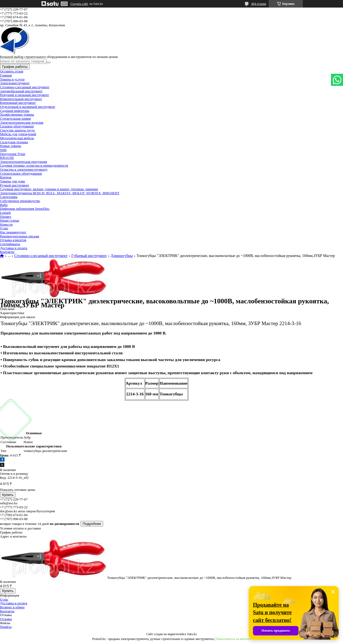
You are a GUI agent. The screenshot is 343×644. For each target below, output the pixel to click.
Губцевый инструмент (89, 256)
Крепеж (6, 177)
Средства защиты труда (17, 130)
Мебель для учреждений (18, 134)
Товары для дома (12, 181)
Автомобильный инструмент (21, 91)
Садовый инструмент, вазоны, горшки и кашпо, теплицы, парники (49, 189)
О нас (4, 228)
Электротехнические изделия (22, 122)
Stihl (3, 150)
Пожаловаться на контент (233, 639)
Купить (8, 495)
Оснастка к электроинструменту (24, 169)
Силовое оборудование (17, 126)
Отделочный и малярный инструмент (28, 107)
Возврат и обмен (12, 607)
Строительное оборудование (21, 173)
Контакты (7, 252)
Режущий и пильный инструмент (25, 95)
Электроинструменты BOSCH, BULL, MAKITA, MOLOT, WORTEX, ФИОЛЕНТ (60, 193)
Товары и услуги (12, 79)
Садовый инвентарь (15, 111)
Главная (6, 75)
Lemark (5, 213)
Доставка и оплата (14, 248)
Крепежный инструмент (18, 103)
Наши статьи (10, 220)
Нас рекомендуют (13, 232)
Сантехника (9, 197)
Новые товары (11, 146)
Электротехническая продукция (24, 162)
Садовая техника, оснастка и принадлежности (34, 165)
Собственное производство (20, 201)
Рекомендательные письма (20, 236)
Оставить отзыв (12, 71)
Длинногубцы (122, 256)
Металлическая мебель (17, 138)
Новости (6, 224)
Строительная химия (15, 118)
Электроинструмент (15, 83)
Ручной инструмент (15, 185)
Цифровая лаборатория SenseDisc (25, 209)
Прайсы (6, 627)
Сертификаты (10, 244)
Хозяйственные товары (17, 114)
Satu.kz (192, 634)
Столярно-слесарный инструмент (25, 87)
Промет (6, 217)
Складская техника (14, 142)
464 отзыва (259, 4)
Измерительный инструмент (21, 99)
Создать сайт (79, 4)
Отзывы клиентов (13, 240)
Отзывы (6, 619)
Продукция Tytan (13, 154)
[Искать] (49, 62)
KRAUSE (7, 158)
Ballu (4, 205)
